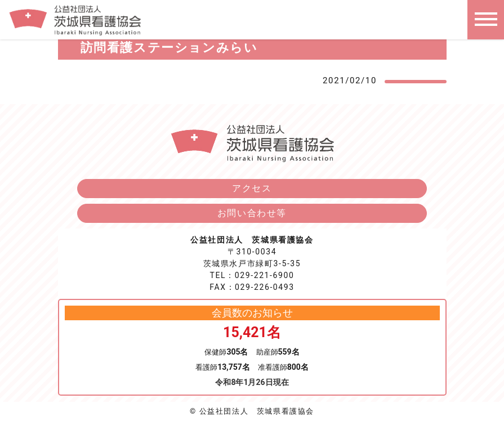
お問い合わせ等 (252, 213)
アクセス (252, 188)
